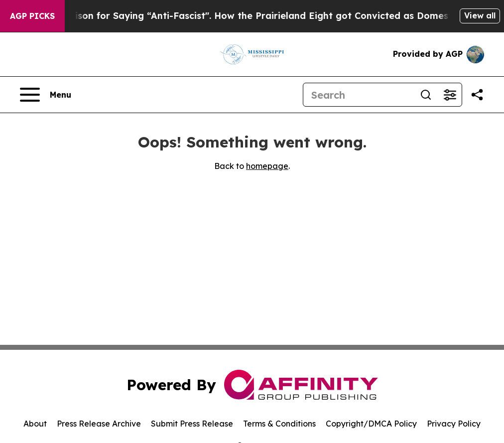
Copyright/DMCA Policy (371, 424)
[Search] (359, 95)
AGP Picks (32, 16)
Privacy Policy (454, 424)
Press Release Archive (99, 424)
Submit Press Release (192, 424)
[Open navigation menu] (46, 95)
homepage (267, 166)
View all (480, 15)
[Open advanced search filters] (450, 95)
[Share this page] (477, 95)
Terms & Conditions (279, 424)
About (35, 424)
